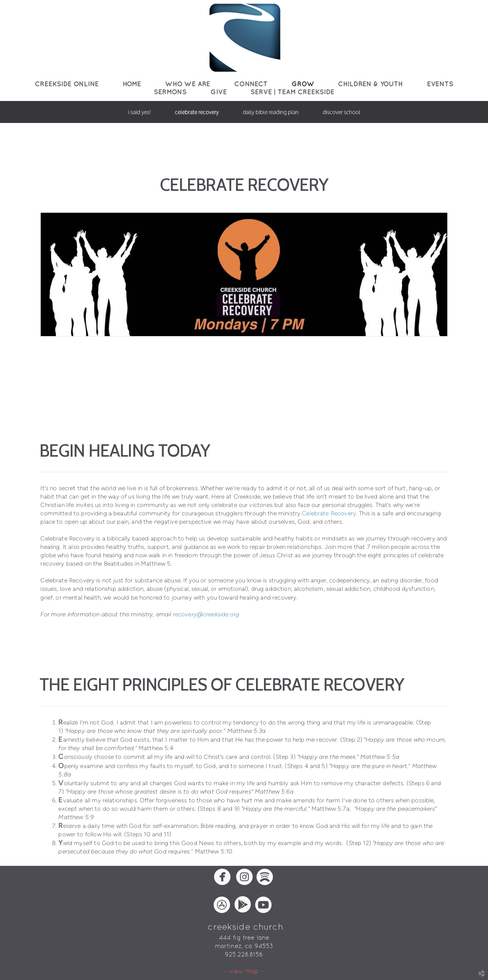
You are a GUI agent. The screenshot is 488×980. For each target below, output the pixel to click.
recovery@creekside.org (206, 614)
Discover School (341, 112)
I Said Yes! (140, 112)
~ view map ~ (244, 971)
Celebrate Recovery (197, 112)
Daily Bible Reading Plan (271, 112)
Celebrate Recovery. (330, 513)
